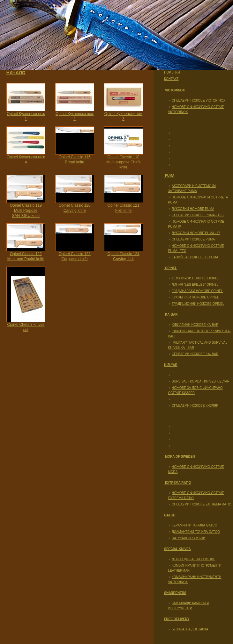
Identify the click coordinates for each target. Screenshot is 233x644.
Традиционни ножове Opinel (198, 304)
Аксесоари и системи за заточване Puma (192, 188)
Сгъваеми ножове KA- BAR (195, 354)
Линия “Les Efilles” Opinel (195, 285)
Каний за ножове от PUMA (195, 257)
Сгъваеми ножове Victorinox (199, 100)
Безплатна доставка (190, 629)
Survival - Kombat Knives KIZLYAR (201, 381)
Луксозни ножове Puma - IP (196, 233)
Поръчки (172, 72)
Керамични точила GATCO (194, 525)
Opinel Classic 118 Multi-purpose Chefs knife (123, 162)
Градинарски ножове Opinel (197, 291)
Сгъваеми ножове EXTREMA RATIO (202, 504)
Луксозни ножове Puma (193, 209)
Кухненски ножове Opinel (195, 297)
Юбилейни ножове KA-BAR (195, 325)
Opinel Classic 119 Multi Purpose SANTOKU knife (26, 211)
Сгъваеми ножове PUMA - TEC (198, 215)
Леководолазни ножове (193, 559)
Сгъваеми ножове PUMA (193, 239)
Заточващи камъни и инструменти (188, 606)
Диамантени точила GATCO (196, 532)
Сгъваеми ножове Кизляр (195, 406)
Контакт (171, 79)
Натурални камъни (188, 538)
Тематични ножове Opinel (195, 278)
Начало (16, 73)
